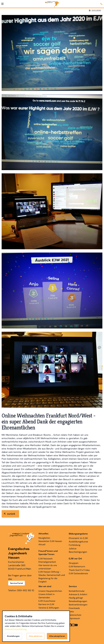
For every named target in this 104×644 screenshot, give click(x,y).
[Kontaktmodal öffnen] (102, 2)
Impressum (74, 618)
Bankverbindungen (78, 605)
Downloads (74, 608)
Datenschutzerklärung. (16, 629)
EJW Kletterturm (77, 567)
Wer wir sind (45, 586)
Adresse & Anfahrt (78, 594)
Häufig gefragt (76, 598)
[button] (2, 4)
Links (71, 612)
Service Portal (17, 583)
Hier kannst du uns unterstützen (48, 567)
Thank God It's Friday (79, 570)
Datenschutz (75, 615)
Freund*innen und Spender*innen (48, 553)
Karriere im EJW (46, 604)
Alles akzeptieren (57, 636)
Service (73, 586)
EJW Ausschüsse (47, 601)
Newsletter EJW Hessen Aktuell (50, 543)
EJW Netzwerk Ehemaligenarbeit (47, 560)
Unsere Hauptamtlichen (50, 591)
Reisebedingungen (78, 601)
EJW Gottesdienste (78, 573)
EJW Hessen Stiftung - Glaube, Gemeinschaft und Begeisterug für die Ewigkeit (52, 577)
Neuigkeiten (44, 536)
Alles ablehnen (36, 636)
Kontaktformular (77, 591)
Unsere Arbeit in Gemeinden (47, 596)
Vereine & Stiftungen (49, 608)
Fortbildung (75, 545)
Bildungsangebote (78, 534)
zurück (11, 514)
